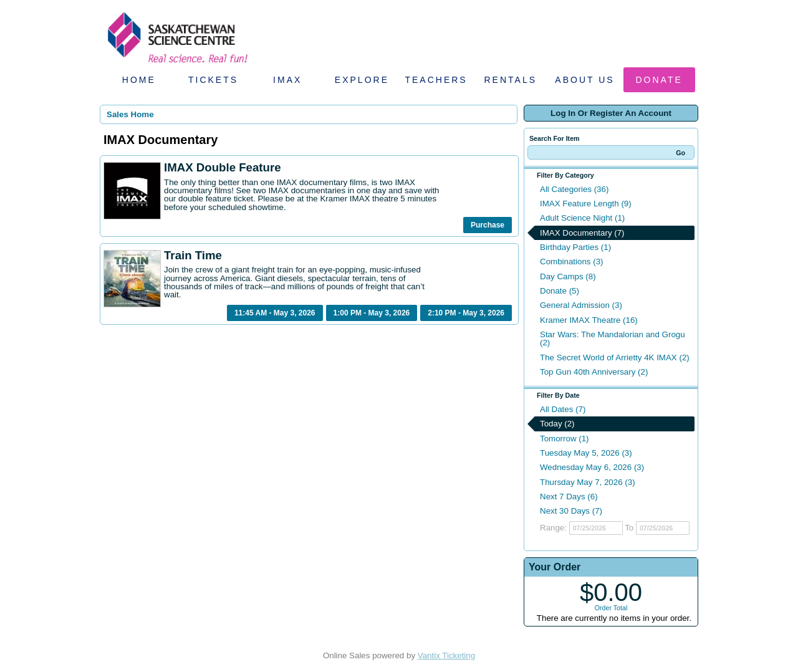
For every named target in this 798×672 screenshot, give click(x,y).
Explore (362, 80)
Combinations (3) (571, 262)
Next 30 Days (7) (571, 511)
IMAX (287, 80)
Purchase (488, 225)
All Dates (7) (563, 409)
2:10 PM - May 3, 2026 (466, 313)
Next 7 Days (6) (569, 497)
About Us (584, 80)
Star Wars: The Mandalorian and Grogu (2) (613, 338)
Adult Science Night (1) (582, 218)
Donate (659, 80)
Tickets (213, 80)
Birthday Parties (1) (575, 247)
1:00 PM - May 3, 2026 (372, 313)
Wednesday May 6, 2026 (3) (592, 467)
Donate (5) (560, 291)
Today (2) (557, 424)
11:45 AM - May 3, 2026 (275, 313)
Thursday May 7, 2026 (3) (588, 482)
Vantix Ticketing (446, 655)
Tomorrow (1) (565, 439)
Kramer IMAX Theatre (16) (589, 320)
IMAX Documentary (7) (582, 233)
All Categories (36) (574, 189)
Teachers (436, 80)
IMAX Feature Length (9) (586, 204)
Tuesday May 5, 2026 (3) (586, 453)
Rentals (511, 80)
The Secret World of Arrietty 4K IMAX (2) (615, 358)
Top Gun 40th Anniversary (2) (594, 372)
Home (139, 80)
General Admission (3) (581, 305)
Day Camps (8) (568, 276)
